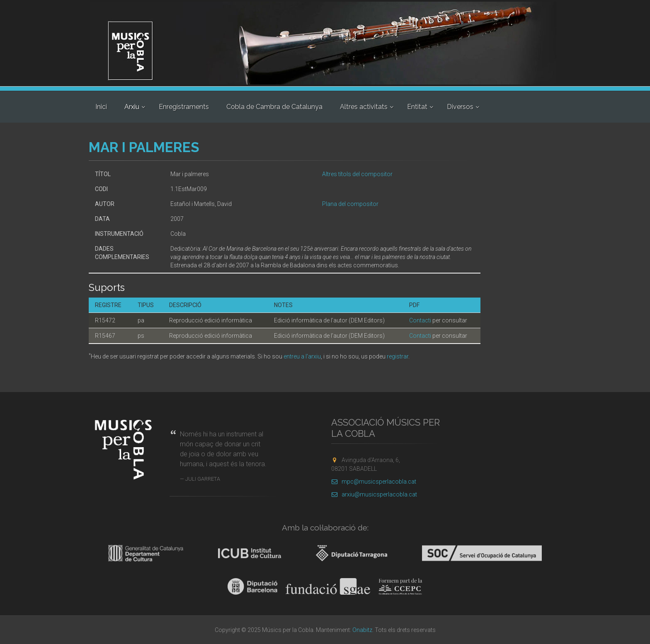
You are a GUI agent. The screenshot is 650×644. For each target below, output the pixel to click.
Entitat (417, 107)
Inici (101, 107)
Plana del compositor (350, 204)
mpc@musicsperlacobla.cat (374, 482)
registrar (398, 356)
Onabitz (362, 630)
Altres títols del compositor (357, 174)
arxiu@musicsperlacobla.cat (374, 494)
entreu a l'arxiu (302, 356)
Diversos (460, 107)
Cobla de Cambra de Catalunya (274, 107)
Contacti (420, 320)
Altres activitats (364, 107)
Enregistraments (184, 107)
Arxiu (132, 107)
